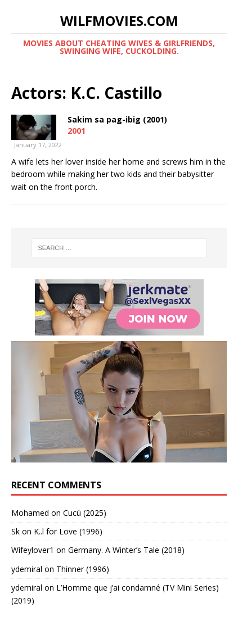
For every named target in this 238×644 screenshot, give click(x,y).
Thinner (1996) (83, 569)
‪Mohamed (30, 513)
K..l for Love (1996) (68, 531)
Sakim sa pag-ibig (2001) (117, 119)
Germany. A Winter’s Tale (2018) (126, 550)
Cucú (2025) (85, 513)
